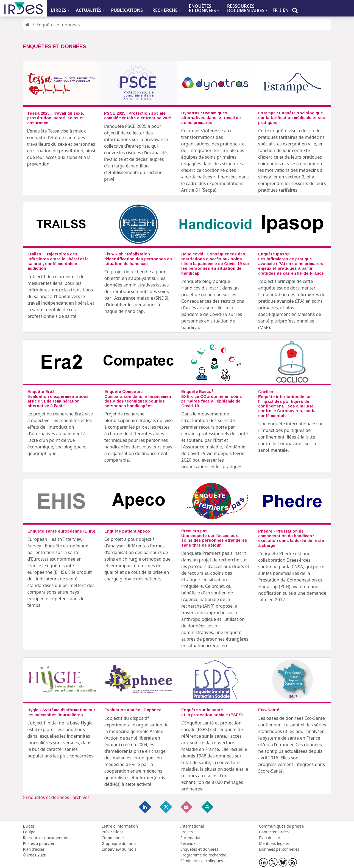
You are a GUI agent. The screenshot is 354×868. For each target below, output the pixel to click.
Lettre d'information (120, 826)
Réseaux (188, 843)
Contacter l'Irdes (274, 832)
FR (275, 10)
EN (286, 10)
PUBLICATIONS (127, 10)
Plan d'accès (34, 849)
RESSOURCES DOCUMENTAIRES (246, 8)
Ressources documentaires (47, 838)
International (192, 826)
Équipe (29, 832)
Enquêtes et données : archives (56, 797)
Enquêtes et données (199, 849)
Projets (187, 832)
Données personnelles (279, 849)
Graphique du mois (119, 843)
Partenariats (192, 838)
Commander (113, 838)
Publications (113, 832)
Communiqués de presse (281, 826)
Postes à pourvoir (39, 843)
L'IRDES (58, 10)
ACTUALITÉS (89, 10)
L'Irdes (29, 826)
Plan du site (269, 838)
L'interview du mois (119, 849)
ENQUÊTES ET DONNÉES (202, 8)
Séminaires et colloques (202, 861)
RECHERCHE (165, 10)
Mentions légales (274, 843)
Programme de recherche (204, 855)
